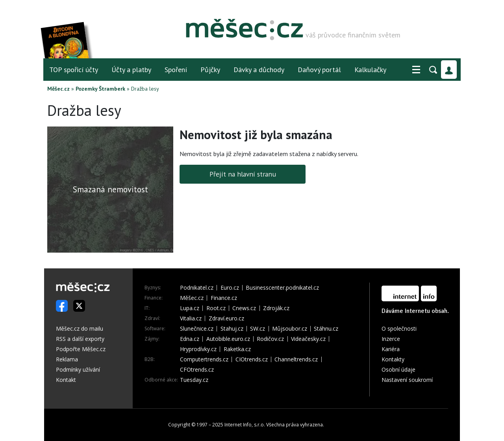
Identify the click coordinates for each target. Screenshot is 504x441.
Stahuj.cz (232, 329)
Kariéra (391, 349)
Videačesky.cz (308, 339)
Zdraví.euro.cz (226, 318)
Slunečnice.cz (197, 329)
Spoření (176, 70)
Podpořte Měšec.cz (81, 349)
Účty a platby (131, 70)
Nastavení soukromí (407, 380)
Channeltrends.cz (296, 359)
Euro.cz (230, 288)
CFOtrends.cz (197, 370)
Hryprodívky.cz (198, 349)
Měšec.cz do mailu (80, 328)
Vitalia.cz (191, 318)
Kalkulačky (370, 70)
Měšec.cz (58, 89)
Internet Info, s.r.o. (245, 425)
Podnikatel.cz (197, 288)
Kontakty (393, 359)
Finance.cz (224, 298)
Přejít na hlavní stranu (243, 174)
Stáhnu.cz (326, 329)
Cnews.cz (244, 308)
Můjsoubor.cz (290, 329)
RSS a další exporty (80, 339)
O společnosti (399, 328)
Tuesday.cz (194, 380)
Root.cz (216, 308)
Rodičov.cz (270, 339)
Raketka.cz (237, 349)
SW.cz (258, 329)
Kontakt (66, 380)
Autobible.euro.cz (228, 339)
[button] (416, 70)
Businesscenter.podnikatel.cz (282, 288)
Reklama (67, 359)
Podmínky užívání (78, 369)
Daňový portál (319, 70)
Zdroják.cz (276, 308)
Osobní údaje (398, 369)
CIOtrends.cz (252, 359)
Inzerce (391, 339)
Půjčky (210, 70)
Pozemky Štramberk (100, 89)
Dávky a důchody (259, 70)
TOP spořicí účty (74, 70)
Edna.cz (190, 339)
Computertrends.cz (204, 359)
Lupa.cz (190, 308)
